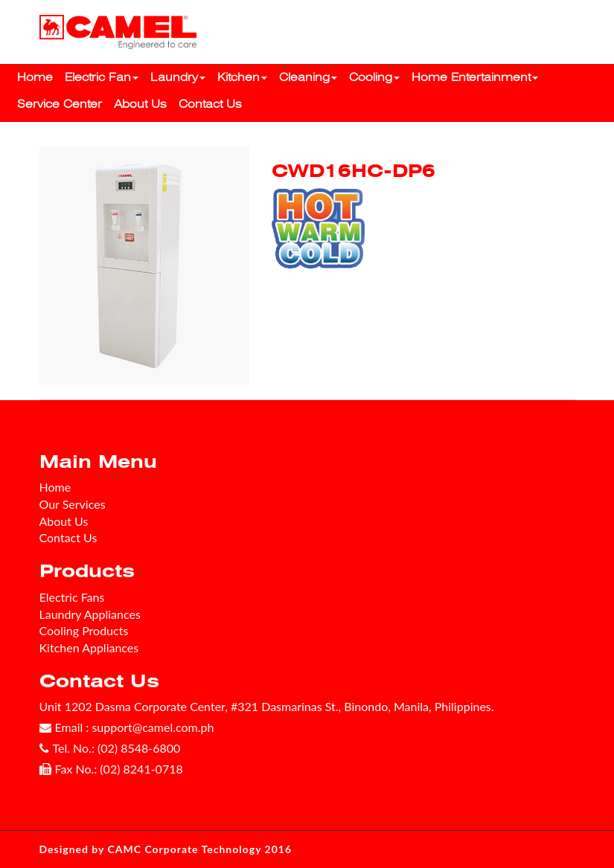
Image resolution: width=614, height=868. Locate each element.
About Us (140, 104)
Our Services (73, 504)
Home (35, 77)
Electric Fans (72, 597)
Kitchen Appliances (89, 647)
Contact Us (210, 104)
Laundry (178, 77)
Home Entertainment (475, 77)
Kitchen (242, 77)
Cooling (374, 77)
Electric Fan (102, 77)
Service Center (60, 104)
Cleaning (308, 77)
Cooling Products (84, 630)
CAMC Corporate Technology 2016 (200, 849)
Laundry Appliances (90, 614)
